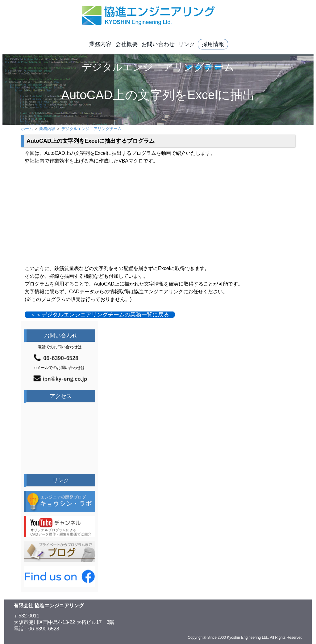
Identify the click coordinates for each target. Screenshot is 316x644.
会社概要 (127, 44)
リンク (187, 44)
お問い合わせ (158, 44)
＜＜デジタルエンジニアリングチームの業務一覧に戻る (100, 315)
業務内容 (100, 44)
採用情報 (213, 44)
